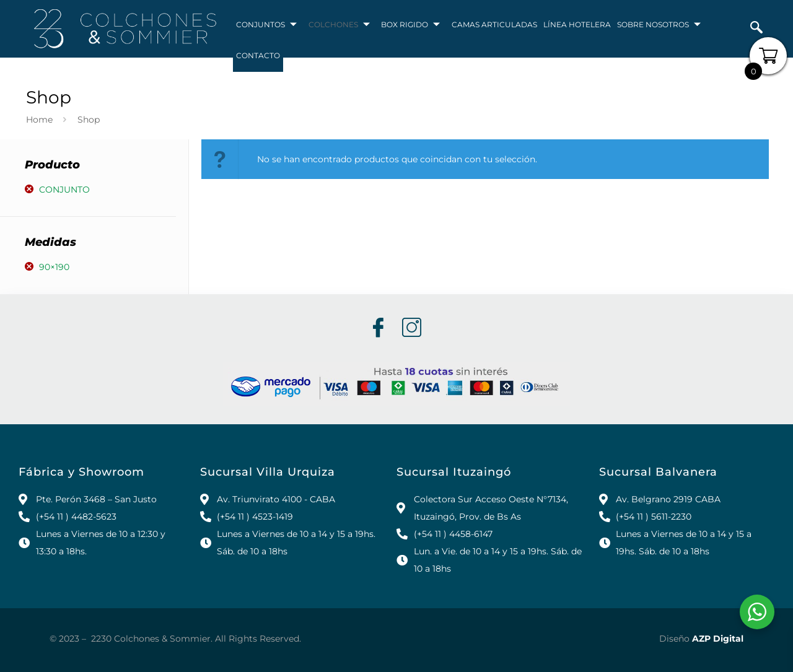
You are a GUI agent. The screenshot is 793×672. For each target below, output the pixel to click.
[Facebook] (377, 328)
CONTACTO (258, 56)
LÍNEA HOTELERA (576, 25)
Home (39, 120)
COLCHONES (339, 25)
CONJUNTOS (267, 25)
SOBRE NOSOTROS (659, 25)
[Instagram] (411, 328)
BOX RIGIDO (411, 25)
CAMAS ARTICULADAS (494, 25)
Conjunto (64, 190)
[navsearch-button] (756, 28)
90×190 (54, 267)
